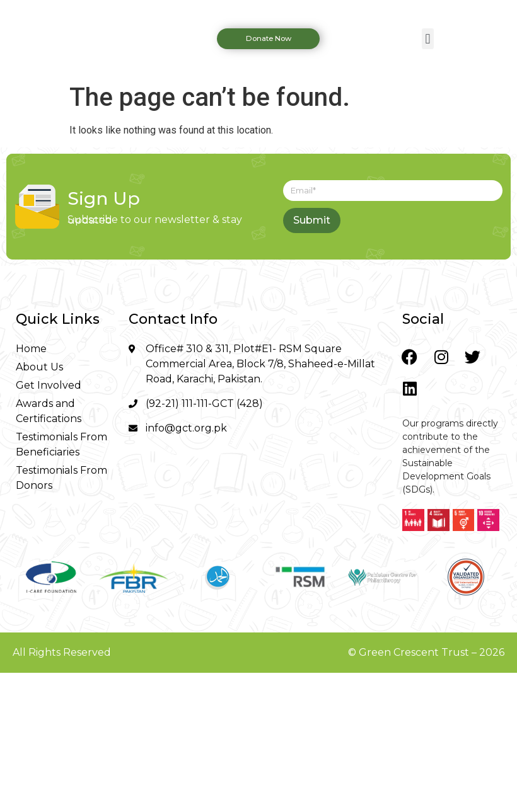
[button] (428, 39)
